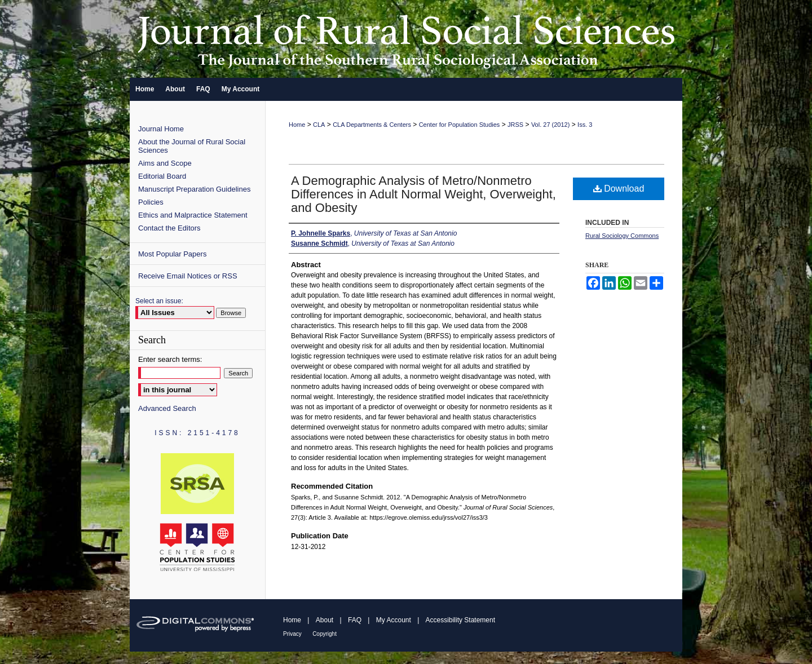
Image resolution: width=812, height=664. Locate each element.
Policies (151, 202)
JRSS (515, 125)
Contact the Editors (169, 228)
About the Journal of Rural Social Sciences (192, 146)
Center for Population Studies (460, 125)
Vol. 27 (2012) (551, 125)
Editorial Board (162, 176)
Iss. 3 (585, 125)
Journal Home (161, 129)
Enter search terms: (170, 359)
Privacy (292, 634)
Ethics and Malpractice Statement (193, 215)
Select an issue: (159, 301)
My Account (394, 620)
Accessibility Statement (460, 620)
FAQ (355, 620)
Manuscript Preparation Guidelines (194, 189)
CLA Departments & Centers (372, 125)
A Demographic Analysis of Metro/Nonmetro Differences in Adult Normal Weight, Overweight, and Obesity (423, 194)
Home (297, 125)
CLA (319, 125)
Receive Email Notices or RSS (188, 276)
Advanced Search (167, 408)
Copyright (325, 634)
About (325, 620)
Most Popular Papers (172, 254)
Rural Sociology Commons (622, 236)
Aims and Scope (165, 163)
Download (619, 189)
